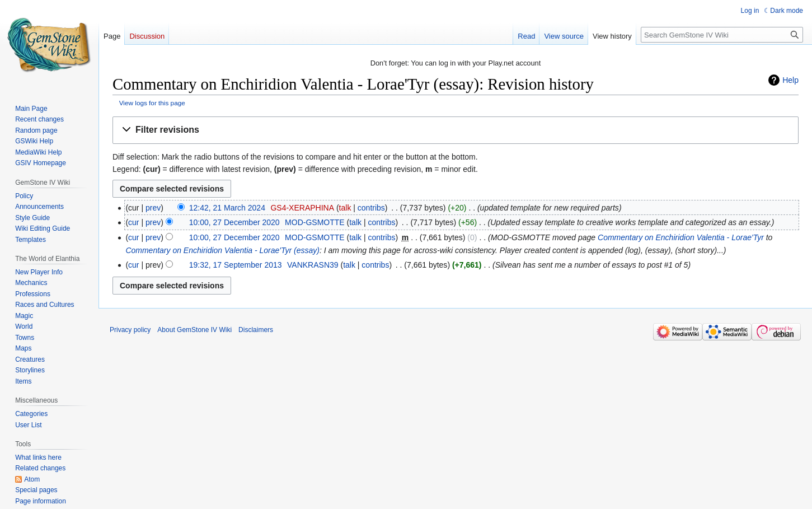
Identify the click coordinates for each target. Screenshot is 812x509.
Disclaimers (256, 330)
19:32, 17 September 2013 (236, 265)
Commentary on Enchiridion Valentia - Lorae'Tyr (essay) (222, 250)
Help (790, 80)
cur (133, 222)
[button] (456, 130)
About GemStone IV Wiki (194, 330)
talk (345, 208)
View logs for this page (152, 103)
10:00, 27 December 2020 (234, 222)
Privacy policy (130, 330)
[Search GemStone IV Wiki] (722, 35)
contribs (371, 208)
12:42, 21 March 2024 (227, 208)
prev (153, 208)
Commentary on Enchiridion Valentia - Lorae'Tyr (681, 237)
